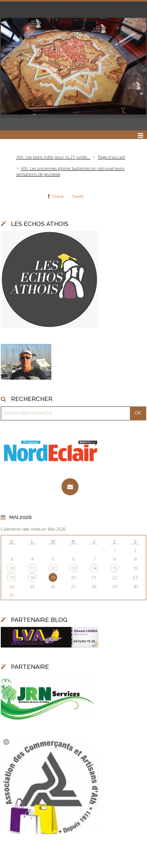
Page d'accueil (112, 157)
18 (32, 577)
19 (53, 577)
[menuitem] (56, 157)
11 (32, 568)
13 (73, 568)
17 (12, 577)
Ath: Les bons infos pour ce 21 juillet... (53, 157)
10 (12, 568)
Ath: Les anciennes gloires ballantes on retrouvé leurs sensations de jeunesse (71, 171)
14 (94, 568)
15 (115, 568)
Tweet (78, 196)
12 (53, 568)
